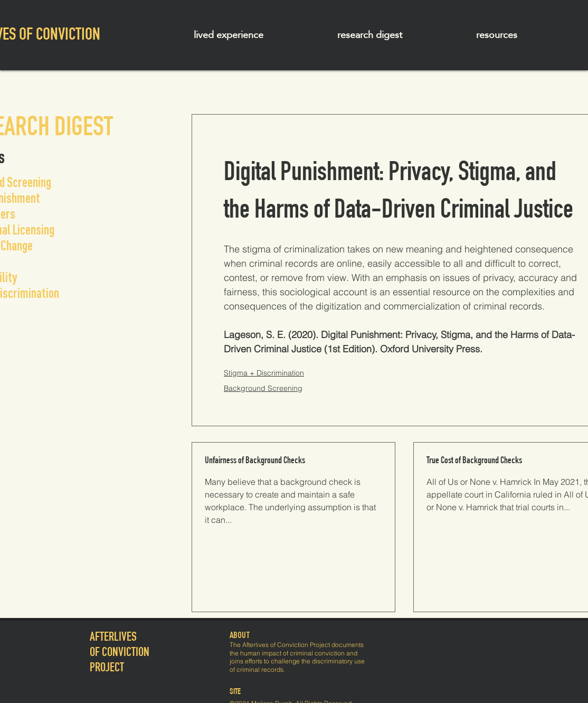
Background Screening (263, 388)
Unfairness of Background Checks (255, 461)
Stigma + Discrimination (264, 373)
